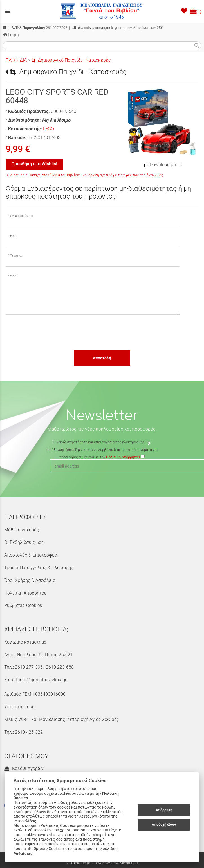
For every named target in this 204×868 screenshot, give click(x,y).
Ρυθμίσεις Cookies (23, 605)
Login (11, 35)
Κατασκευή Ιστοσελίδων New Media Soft (102, 863)
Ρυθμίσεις (23, 854)
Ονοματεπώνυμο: (22, 216)
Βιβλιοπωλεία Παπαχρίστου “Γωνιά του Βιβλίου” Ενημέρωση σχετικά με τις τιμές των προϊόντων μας (84, 175)
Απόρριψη (164, 810)
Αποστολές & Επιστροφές (31, 555)
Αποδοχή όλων (164, 824)
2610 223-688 (60, 667)
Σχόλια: (13, 275)
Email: (14, 236)
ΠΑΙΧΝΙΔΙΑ (16, 60)
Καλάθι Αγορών (24, 768)
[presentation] (48, 332)
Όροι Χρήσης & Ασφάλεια (30, 580)
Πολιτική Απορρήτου (25, 593)
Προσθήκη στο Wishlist (34, 164)
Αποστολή (102, 358)
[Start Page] (102, 11)
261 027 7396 (40, 28)
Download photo (166, 165)
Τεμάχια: (16, 256)
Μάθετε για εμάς (22, 530)
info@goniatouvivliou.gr (43, 680)
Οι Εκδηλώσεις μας (24, 542)
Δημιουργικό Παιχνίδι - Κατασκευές (71, 60)
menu (8, 11)
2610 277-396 (29, 667)
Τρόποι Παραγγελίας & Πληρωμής (39, 568)
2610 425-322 (29, 732)
